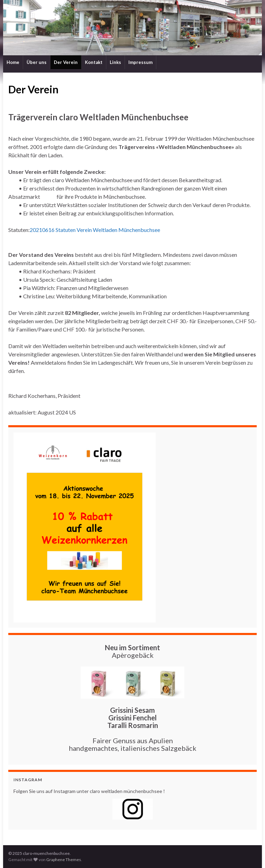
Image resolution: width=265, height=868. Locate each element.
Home (13, 62)
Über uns (37, 62)
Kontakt (94, 62)
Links (115, 62)
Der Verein (66, 62)
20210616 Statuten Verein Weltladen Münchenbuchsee (95, 230)
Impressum (140, 62)
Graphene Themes (64, 860)
